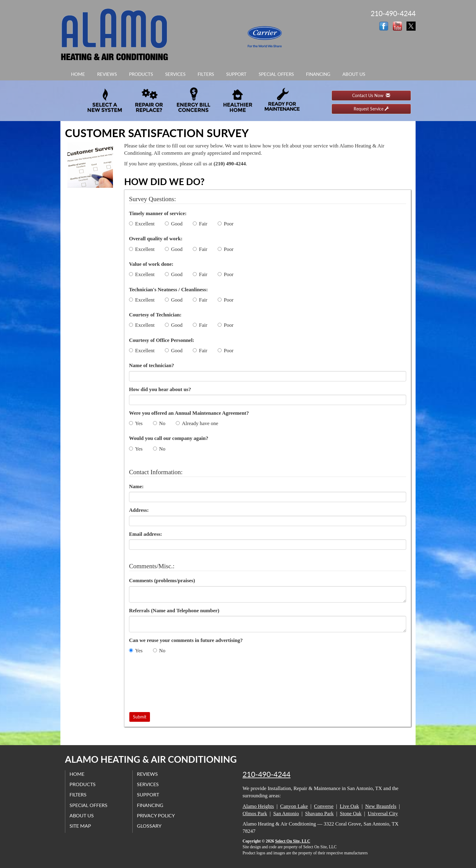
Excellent (142, 224)
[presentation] (154, 684)
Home (78, 74)
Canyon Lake (294, 806)
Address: (139, 510)
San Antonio (286, 814)
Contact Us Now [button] (371, 95)
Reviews (107, 74)
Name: (136, 486)
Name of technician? (151, 365)
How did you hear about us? (160, 389)
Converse (324, 806)
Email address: (146, 534)
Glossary (150, 826)
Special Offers (276, 74)
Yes (136, 423)
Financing (318, 74)
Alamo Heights (258, 806)
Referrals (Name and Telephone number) (174, 611)
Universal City (383, 814)
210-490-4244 (267, 774)
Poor (226, 224)
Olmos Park (255, 814)
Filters (206, 74)
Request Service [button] (371, 109)
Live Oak (349, 806)
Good (174, 224)
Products (141, 74)
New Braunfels (381, 806)
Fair (200, 224)
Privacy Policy (156, 815)
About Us (354, 74)
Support (236, 74)
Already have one (197, 423)
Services (175, 74)
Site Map (81, 826)
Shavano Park (319, 814)
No (159, 423)
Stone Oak (350, 814)
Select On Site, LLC (293, 841)
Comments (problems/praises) (162, 581)
